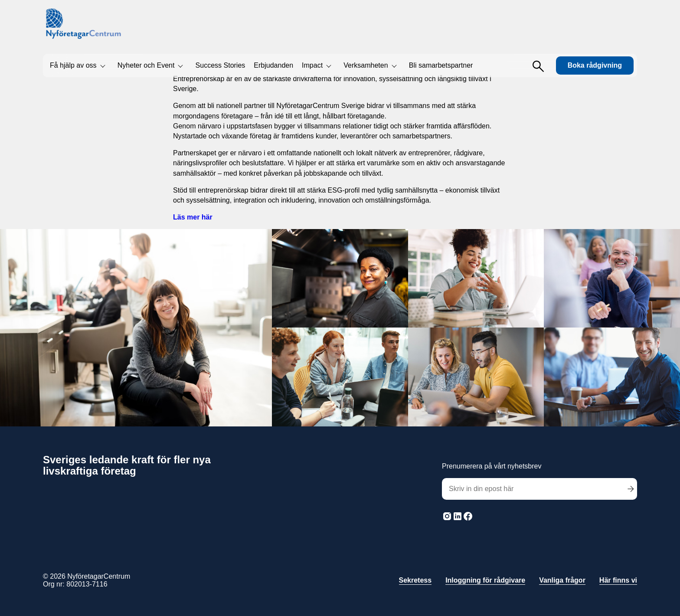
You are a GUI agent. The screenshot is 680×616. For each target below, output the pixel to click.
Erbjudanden (273, 65)
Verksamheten (366, 65)
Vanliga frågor (562, 580)
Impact (312, 65)
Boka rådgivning (595, 65)
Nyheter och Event (146, 65)
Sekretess (415, 580)
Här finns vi (618, 580)
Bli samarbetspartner (441, 65)
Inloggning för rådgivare (485, 580)
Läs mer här (193, 217)
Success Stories (221, 65)
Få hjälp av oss (73, 65)
